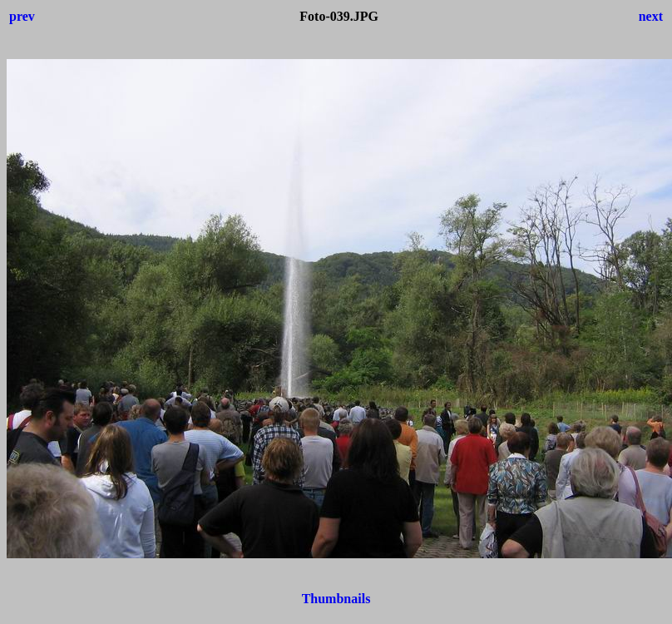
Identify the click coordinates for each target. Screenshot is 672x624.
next (651, 16)
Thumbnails (336, 599)
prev (22, 16)
